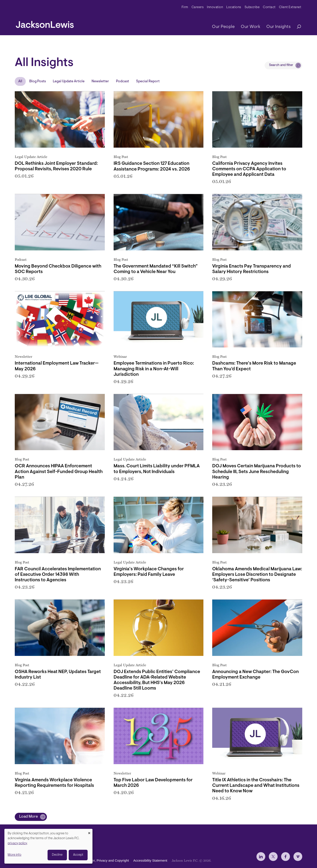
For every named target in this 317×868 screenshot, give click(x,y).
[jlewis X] (273, 857)
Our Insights (278, 27)
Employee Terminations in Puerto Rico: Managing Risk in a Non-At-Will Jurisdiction (154, 369)
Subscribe (252, 7)
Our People (223, 27)
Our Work (251, 27)
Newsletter (100, 81)
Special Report (148, 81)
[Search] (297, 27)
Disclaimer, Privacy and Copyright (104, 860)
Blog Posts (38, 81)
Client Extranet (290, 7)
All (20, 81)
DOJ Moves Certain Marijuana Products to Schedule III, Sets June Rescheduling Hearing (257, 472)
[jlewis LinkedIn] (261, 857)
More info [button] (15, 855)
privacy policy (17, 843)
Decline (57, 855)
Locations (234, 7)
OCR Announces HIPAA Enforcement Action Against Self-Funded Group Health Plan (59, 472)
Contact (269, 7)
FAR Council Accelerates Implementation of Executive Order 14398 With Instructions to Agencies (58, 575)
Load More (29, 817)
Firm (185, 7)
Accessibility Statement (150, 860)
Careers (198, 7)
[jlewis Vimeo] (298, 857)
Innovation (215, 7)
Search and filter (281, 65)
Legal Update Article (69, 81)
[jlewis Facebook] (286, 857)
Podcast (123, 81)
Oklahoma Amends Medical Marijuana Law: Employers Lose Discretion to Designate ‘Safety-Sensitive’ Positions (257, 575)
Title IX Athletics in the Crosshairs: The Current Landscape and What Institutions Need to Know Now (256, 786)
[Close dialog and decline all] (89, 832)
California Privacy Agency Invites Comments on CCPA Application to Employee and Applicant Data (249, 169)
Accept (78, 855)
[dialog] (48, 846)
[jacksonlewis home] (45, 23)
